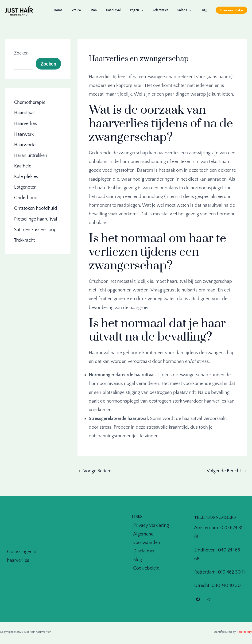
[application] (150, 10)
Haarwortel (25, 145)
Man (108, 10)
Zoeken (21, 53)
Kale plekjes (26, 176)
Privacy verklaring (150, 526)
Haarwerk (24, 134)
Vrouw (93, 10)
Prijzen (145, 10)
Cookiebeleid (145, 561)
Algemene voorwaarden (156, 534)
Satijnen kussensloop (35, 229)
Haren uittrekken (31, 155)
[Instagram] (208, 600)
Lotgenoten (25, 187)
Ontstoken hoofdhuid (36, 208)
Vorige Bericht (95, 471)
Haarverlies (25, 124)
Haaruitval (125, 10)
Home (77, 10)
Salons (188, 10)
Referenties (167, 10)
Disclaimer (143, 543)
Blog (136, 552)
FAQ (205, 10)
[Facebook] (198, 600)
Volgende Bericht (227, 471)
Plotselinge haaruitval (36, 219)
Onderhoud (26, 198)
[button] (231, 10)
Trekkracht (24, 240)
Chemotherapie (30, 102)
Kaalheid (23, 166)
